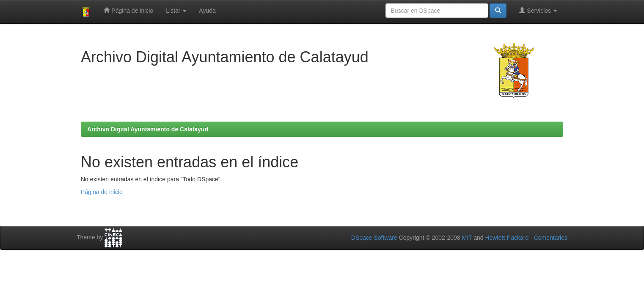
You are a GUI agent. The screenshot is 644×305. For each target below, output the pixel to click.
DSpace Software (374, 238)
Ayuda (207, 11)
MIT (467, 238)
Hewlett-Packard (507, 238)
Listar (176, 11)
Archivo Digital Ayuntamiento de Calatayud (148, 129)
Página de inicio (128, 10)
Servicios (538, 10)
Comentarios (551, 238)
